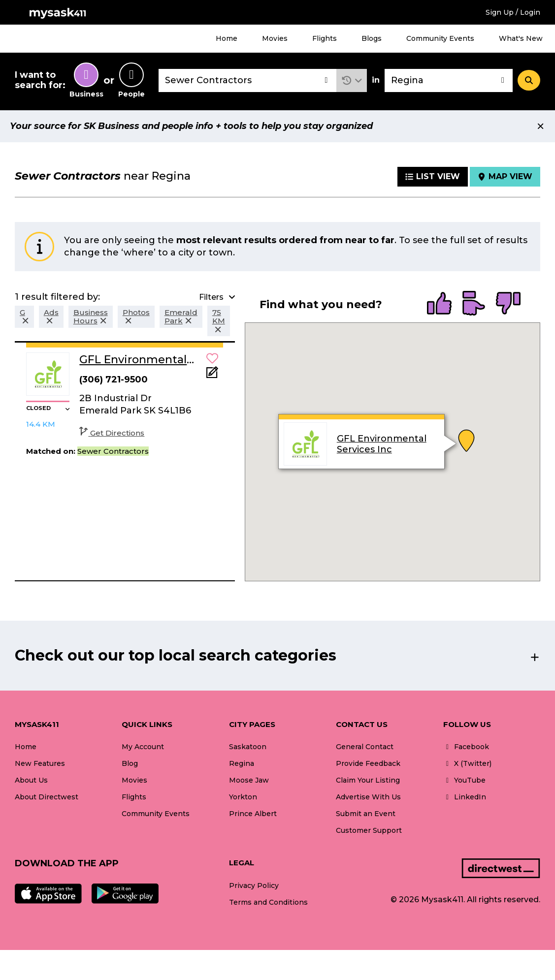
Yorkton (243, 797)
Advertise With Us (368, 797)
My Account (143, 747)
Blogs (372, 38)
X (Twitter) (467, 763)
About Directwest (47, 797)
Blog (130, 763)
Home (227, 38)
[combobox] (247, 80)
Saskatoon (248, 747)
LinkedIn (465, 797)
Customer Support (369, 830)
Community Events (440, 38)
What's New (521, 38)
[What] (247, 80)
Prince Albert (253, 814)
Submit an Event (366, 814)
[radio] (439, 304)
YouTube (464, 780)
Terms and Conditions (268, 902)
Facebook (466, 747)
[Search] (529, 80)
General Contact (365, 747)
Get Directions (112, 433)
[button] (352, 80)
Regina (242, 763)
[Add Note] (212, 375)
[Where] (449, 80)
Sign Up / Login (513, 12)
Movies (275, 38)
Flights (325, 38)
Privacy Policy (254, 885)
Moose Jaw (249, 780)
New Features (40, 763)
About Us (31, 780)
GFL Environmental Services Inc (382, 444)
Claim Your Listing (368, 780)
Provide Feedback (368, 763)
